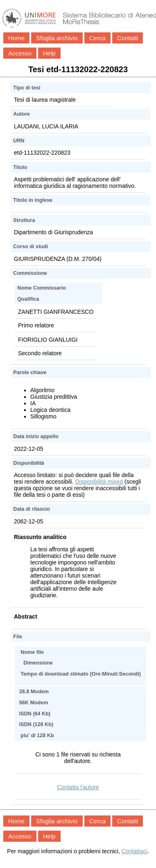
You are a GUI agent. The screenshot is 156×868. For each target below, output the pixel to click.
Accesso (20, 53)
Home (16, 38)
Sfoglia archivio (57, 38)
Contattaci (135, 851)
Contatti (128, 38)
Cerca (97, 38)
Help (49, 53)
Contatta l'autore (78, 787)
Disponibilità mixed (99, 482)
